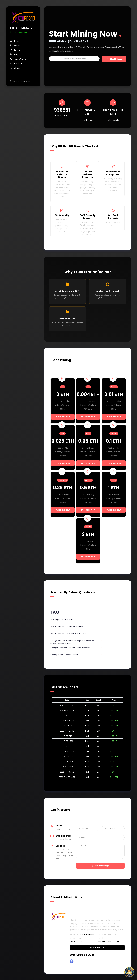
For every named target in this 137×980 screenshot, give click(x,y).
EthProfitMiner (22, 28)
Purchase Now (63, 417)
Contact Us (97, 947)
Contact (16, 63)
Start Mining (114, 59)
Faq (14, 54)
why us (15, 45)
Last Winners (18, 59)
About (15, 68)
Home (15, 41)
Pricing (15, 50)
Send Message (100, 866)
